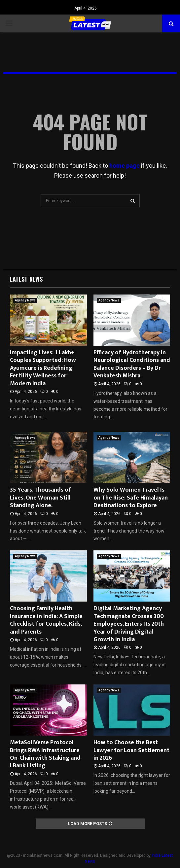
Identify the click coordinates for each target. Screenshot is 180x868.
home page (125, 166)
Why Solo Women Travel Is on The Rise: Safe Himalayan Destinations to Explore (131, 498)
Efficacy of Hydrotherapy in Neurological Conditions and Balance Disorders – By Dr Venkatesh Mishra (132, 364)
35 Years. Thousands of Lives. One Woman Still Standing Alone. (40, 498)
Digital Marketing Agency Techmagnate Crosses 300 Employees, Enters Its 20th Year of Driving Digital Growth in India (129, 624)
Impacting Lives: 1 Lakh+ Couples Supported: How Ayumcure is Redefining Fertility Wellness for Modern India (43, 368)
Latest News (26, 279)
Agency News (25, 300)
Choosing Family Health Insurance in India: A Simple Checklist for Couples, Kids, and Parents (46, 620)
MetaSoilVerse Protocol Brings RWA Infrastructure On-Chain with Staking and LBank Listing (45, 754)
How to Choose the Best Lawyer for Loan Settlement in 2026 (131, 750)
